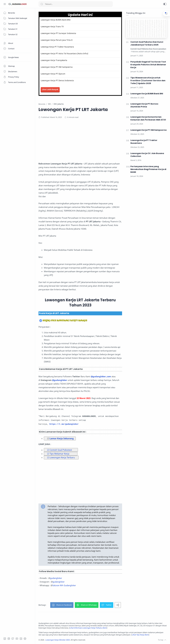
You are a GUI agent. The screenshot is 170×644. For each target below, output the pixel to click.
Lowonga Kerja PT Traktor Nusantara (57, 47)
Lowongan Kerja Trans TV (52, 27)
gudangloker (56, 578)
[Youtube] (17, 639)
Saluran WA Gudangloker (64, 585)
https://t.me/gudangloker (64, 424)
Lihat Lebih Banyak (50, 89)
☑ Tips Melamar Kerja (58, 454)
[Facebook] (5, 639)
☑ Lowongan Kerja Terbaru (61, 457)
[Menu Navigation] (5, 4)
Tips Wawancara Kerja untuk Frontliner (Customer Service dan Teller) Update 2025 (148, 81)
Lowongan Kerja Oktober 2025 (58, 640)
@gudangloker (60, 380)
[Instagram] (9, 639)
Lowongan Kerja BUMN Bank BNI (56, 20)
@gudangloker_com (101, 376)
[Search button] (42, 4)
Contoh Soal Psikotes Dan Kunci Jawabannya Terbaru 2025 (147, 43)
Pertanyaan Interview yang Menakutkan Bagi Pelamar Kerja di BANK (148, 169)
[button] (165, 4)
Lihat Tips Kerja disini (140, 635)
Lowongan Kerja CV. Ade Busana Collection (147, 155)
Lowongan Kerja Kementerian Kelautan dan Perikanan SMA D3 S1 (148, 118)
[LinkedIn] (21, 639)
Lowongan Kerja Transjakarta (54, 60)
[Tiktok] (25, 639)
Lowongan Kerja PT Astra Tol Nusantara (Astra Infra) (64, 53)
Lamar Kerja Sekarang (62, 438)
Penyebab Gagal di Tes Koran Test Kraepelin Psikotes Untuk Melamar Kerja (148, 65)
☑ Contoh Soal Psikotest (60, 450)
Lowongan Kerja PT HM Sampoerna (57, 67)
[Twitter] (13, 639)
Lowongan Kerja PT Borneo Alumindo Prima (144, 105)
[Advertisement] (91, 143)
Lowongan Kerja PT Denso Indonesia (57, 80)
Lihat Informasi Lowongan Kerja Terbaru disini (88, 628)
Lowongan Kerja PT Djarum (53, 74)
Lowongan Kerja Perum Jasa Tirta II (57, 40)
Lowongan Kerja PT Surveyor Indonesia (58, 33)
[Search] (76, 4)
